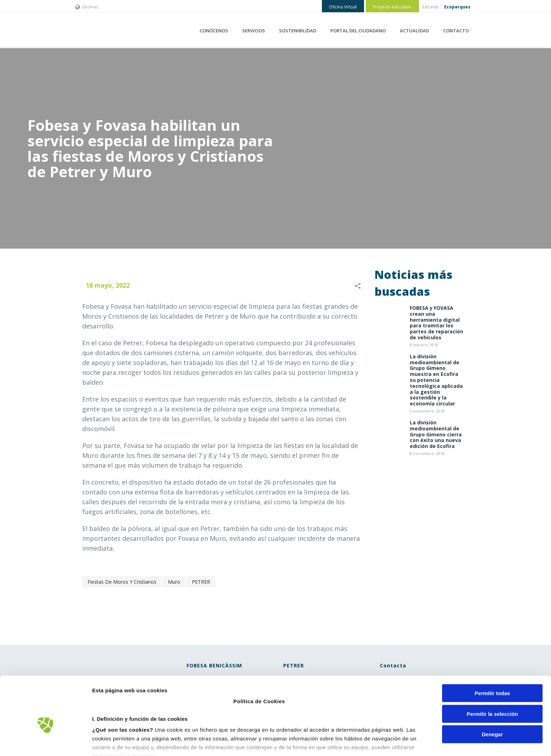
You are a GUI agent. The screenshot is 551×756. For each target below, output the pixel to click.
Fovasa (121, 306)
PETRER (201, 582)
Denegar (492, 694)
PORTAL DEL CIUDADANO (358, 31)
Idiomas (87, 7)
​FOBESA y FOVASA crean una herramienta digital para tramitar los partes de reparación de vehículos (436, 323)
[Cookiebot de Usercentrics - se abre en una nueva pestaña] (46, 742)
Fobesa (93, 306)
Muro (174, 582)
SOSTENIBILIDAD (298, 31)
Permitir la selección (492, 674)
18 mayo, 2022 (108, 285)
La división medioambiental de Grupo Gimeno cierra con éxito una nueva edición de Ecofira (436, 435)
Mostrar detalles (378, 742)
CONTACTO (456, 31)
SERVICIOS (254, 31)
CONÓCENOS (214, 31)
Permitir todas (492, 653)
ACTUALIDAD (414, 31)
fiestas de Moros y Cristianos (122, 582)
